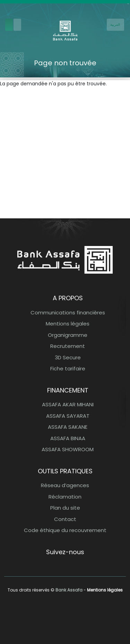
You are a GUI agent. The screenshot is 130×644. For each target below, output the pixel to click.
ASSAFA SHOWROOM (68, 449)
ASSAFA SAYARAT (68, 416)
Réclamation (65, 497)
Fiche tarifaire (68, 368)
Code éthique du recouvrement (65, 530)
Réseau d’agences (65, 485)
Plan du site (65, 508)
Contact (65, 519)
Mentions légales (68, 324)
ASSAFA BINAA (68, 438)
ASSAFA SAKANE (68, 427)
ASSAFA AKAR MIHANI (68, 404)
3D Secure (68, 357)
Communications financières (68, 312)
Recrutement (68, 346)
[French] (115, 25)
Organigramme (68, 335)
